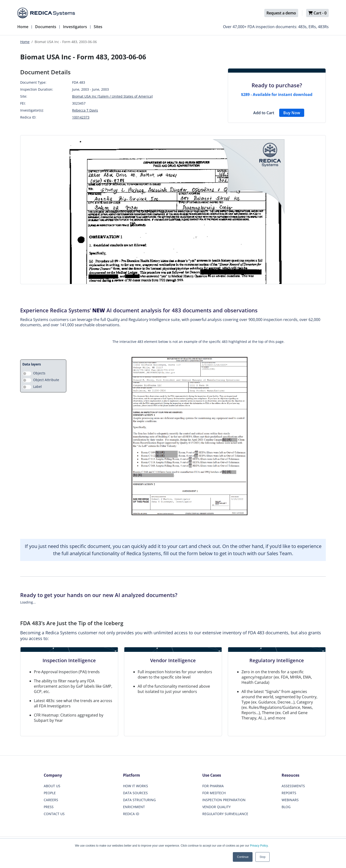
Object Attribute (46, 380)
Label (37, 387)
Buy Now (292, 113)
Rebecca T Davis (85, 110)
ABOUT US (52, 786)
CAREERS (51, 800)
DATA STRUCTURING (139, 800)
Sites (98, 27)
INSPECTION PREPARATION (224, 800)
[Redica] (46, 13)
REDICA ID (131, 814)
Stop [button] (263, 857)
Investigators (75, 27)
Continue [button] (243, 857)
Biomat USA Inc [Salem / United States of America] (112, 96)
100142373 (81, 117)
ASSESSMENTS (293, 786)
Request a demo (281, 13)
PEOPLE (50, 793)
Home (23, 27)
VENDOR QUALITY (216, 807)
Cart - (317, 13)
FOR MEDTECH (214, 793)
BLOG (286, 807)
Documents (46, 27)
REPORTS (289, 793)
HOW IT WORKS (136, 786)
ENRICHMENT (134, 807)
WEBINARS (290, 800)
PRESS (49, 807)
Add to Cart (264, 113)
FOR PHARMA (213, 786)
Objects (39, 373)
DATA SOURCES (135, 793)
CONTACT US (54, 814)
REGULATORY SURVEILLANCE (225, 814)
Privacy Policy (259, 846)
